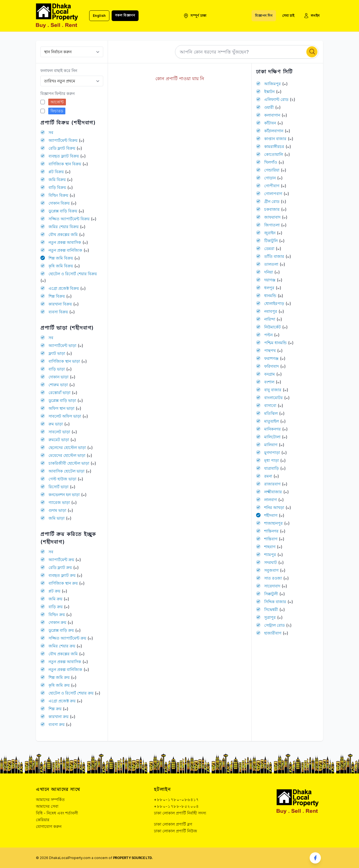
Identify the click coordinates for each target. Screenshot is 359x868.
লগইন (312, 16)
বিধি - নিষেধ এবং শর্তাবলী (57, 813)
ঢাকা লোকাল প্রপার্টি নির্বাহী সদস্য (180, 813)
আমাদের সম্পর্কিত (50, 799)
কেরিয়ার (43, 820)
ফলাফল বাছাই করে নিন (59, 70)
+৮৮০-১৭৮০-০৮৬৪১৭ (176, 799)
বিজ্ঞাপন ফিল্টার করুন (57, 93)
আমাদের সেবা (47, 806)
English (99, 16)
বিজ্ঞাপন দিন (264, 16)
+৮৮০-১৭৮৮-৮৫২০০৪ (176, 806)
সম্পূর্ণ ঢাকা (195, 16)
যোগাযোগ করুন (49, 826)
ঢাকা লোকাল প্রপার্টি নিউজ (176, 831)
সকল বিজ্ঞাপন (125, 15)
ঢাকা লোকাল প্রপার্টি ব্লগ (173, 824)
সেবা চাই (288, 16)
